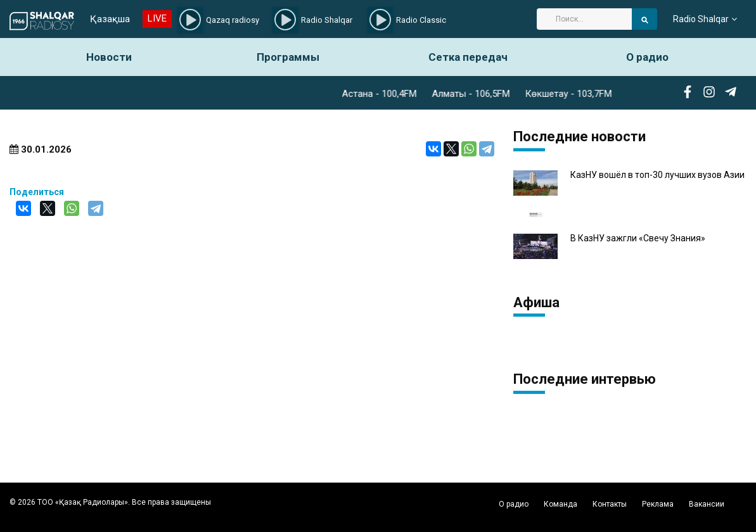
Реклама (658, 504)
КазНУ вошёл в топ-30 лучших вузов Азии (657, 175)
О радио (647, 57)
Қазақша (110, 19)
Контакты (610, 504)
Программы (288, 57)
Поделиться (37, 192)
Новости (109, 57)
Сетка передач (468, 57)
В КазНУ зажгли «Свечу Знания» (638, 238)
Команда (561, 504)
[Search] (584, 19)
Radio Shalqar (701, 19)
